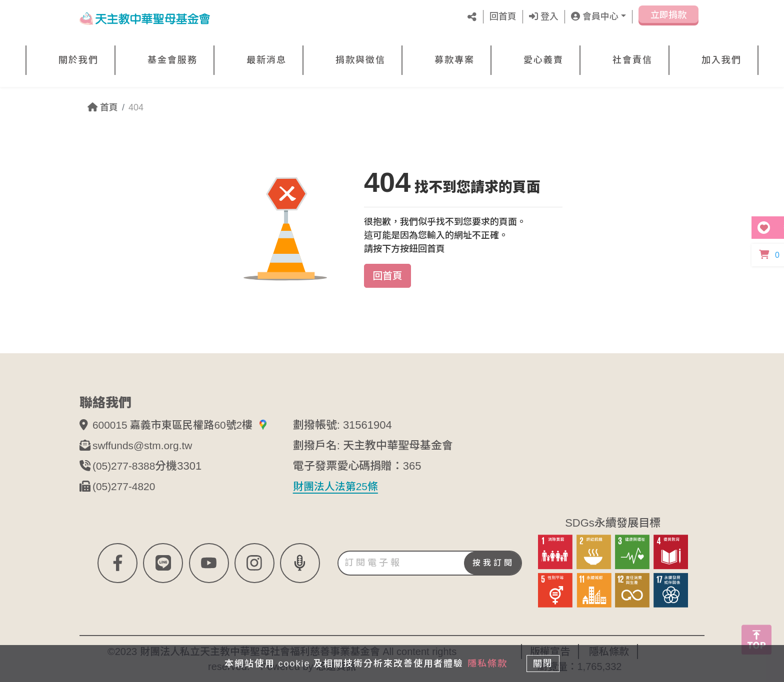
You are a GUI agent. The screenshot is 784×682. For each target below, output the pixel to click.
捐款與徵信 (360, 60)
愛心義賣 (543, 60)
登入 (544, 16)
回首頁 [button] (387, 276)
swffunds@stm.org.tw (145, 445)
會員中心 (595, 16)
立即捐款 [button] (668, 19)
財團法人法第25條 (337, 486)
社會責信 (632, 60)
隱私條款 (486, 663)
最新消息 (266, 60)
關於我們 (78, 60)
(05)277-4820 (125, 486)
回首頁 (503, 16)
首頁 (103, 107)
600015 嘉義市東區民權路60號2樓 (184, 425)
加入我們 (721, 60)
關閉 (544, 663)
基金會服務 (172, 60)
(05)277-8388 (125, 466)
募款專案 (454, 60)
